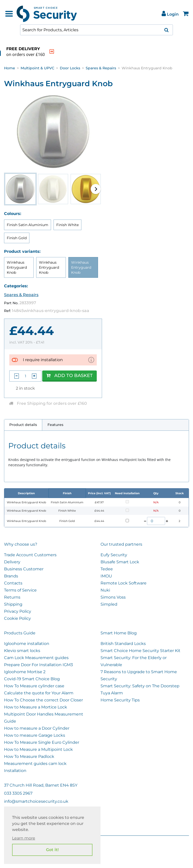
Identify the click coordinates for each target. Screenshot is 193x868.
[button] (96, 189)
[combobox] (96, 30)
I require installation (43, 360)
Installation (15, 771)
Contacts (13, 583)
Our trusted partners (121, 544)
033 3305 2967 (18, 793)
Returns (12, 597)
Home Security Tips (120, 700)
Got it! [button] (52, 850)
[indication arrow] (78, 52)
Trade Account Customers (30, 555)
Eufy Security (114, 555)
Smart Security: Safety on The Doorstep (140, 686)
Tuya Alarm (112, 693)
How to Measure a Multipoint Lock (38, 749)
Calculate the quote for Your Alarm (39, 693)
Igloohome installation (27, 644)
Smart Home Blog (119, 633)
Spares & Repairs (101, 68)
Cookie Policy (17, 618)
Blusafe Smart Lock (120, 562)
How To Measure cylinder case (34, 686)
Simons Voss (113, 597)
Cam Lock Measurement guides (36, 658)
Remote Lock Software (124, 583)
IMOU (106, 576)
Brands (11, 576)
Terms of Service (20, 590)
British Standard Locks (123, 644)
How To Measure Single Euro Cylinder (42, 742)
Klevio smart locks (22, 651)
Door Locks (70, 68)
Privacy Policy (18, 611)
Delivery (12, 562)
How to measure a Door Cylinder (37, 728)
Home (10, 68)
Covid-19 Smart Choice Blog (32, 679)
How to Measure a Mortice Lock (36, 707)
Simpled (109, 604)
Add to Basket (69, 376)
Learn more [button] (24, 838)
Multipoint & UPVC (37, 68)
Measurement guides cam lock (35, 764)
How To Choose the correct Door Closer (43, 700)
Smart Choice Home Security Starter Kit (140, 651)
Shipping (13, 604)
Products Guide (20, 633)
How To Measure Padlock (29, 756)
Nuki (105, 590)
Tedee (107, 569)
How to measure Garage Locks (35, 735)
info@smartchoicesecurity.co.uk (36, 801)
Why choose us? (21, 544)
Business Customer (24, 569)
